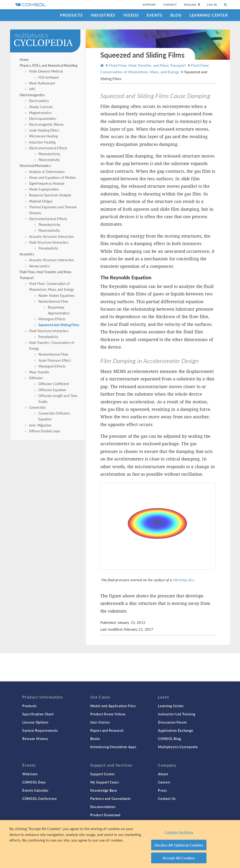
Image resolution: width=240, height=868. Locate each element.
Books (95, 739)
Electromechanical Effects (48, 148)
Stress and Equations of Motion (52, 177)
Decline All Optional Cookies (179, 845)
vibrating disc (184, 580)
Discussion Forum (172, 722)
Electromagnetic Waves (46, 124)
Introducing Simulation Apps (113, 747)
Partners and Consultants (111, 798)
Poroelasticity (48, 248)
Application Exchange (176, 730)
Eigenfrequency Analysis (47, 183)
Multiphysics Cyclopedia (178, 747)
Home (24, 59)
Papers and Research (107, 730)
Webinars (30, 774)
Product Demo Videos (108, 714)
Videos (131, 15)
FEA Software (49, 77)
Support (149, 5)
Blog (176, 15)
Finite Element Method (46, 71)
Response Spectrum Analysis (50, 195)
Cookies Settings (179, 832)
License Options (35, 722)
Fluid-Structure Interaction (49, 242)
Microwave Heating (43, 136)
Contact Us (167, 798)
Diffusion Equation (52, 390)
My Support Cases (105, 782)
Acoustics (27, 254)
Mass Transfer (39, 372)
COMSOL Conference (40, 798)
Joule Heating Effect (44, 130)
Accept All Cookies (179, 858)
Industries (103, 15)
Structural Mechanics (35, 166)
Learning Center (209, 15)
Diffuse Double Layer (45, 431)
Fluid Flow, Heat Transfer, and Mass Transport (147, 65)
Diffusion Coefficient (54, 384)
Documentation (103, 807)
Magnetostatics (40, 113)
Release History (35, 739)
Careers (164, 782)
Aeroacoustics (39, 266)
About (163, 774)
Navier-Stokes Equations (56, 295)
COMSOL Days (34, 782)
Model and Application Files (113, 706)
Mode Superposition (44, 189)
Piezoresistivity (49, 160)
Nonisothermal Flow (53, 301)
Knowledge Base (104, 790)
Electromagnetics (32, 95)
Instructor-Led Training (176, 714)
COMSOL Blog (169, 739)
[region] (120, 844)
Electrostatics (39, 101)
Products (71, 15)
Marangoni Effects (52, 319)
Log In (212, 5)
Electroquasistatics (43, 118)
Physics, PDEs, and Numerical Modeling (49, 65)
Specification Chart (38, 714)
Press (162, 790)
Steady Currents (41, 107)
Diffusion (36, 378)
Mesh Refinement (42, 83)
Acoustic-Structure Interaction (52, 236)
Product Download (105, 815)
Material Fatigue (41, 201)
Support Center (103, 774)
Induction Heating (42, 142)
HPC (32, 89)
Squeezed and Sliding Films (59, 325)
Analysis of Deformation (47, 172)
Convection (37, 407)
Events (155, 15)
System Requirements (40, 730)
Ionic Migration (40, 425)
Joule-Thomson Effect (55, 360)
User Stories (100, 722)
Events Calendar (35, 790)
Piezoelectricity (49, 154)
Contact (170, 5)
